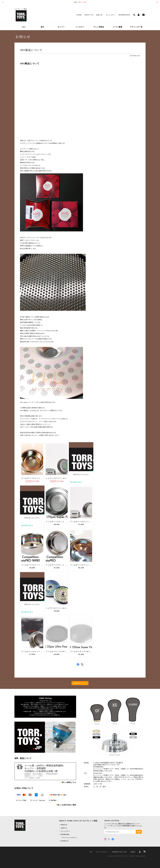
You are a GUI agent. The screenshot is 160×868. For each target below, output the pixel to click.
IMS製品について (31, 50)
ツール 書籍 (117, 27)
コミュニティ (111, 15)
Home (79, 15)
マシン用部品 (99, 27)
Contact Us (64, 841)
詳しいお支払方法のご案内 (67, 805)
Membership (124, 15)
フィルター (80, 27)
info (24, 27)
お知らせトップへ (80, 683)
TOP (91, 852)
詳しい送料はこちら (69, 782)
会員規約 (133, 852)
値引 (43, 27)
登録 (139, 832)
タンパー (61, 27)
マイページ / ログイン (70, 838)
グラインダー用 (136, 27)
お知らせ (99, 15)
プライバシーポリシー (102, 852)
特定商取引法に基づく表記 (119, 852)
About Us (89, 15)
